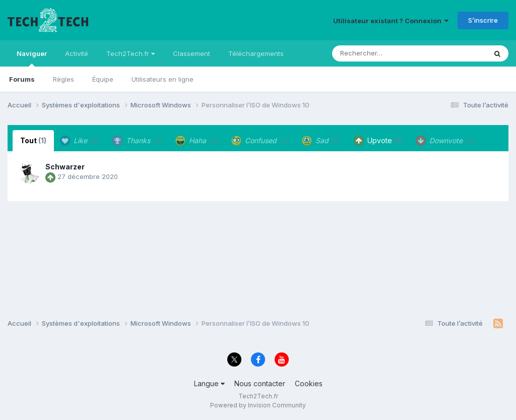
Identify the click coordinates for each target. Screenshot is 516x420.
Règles (63, 79)
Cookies (309, 383)
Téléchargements (256, 53)
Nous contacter (260, 383)
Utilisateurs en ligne (163, 79)
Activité (77, 53)
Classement (191, 53)
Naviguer (32, 58)
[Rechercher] (380, 53)
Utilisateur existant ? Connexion (391, 21)
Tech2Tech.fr (131, 53)
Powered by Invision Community (258, 405)
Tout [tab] (33, 140)
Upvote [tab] (378, 141)
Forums (22, 79)
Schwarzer (65, 167)
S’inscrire (483, 20)
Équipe (103, 79)
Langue (209, 383)
